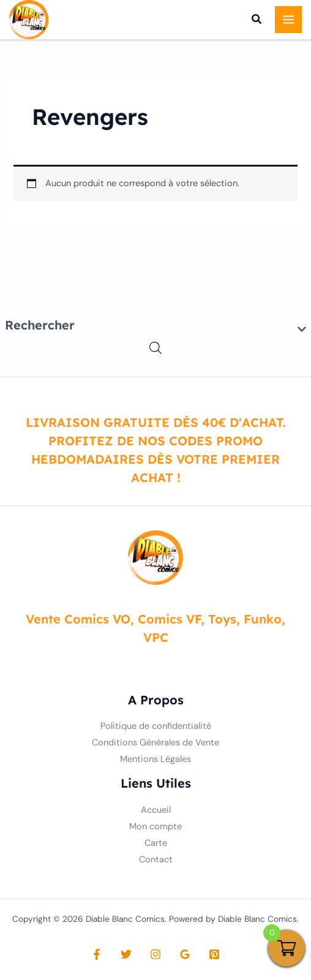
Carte (156, 843)
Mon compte (155, 827)
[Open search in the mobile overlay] (155, 348)
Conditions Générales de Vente (155, 743)
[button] (257, 21)
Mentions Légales (155, 759)
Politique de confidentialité (156, 726)
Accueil (156, 810)
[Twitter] (126, 954)
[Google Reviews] (185, 954)
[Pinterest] (214, 954)
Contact (156, 860)
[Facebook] (97, 954)
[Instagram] (155, 954)
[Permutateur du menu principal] (288, 20)
